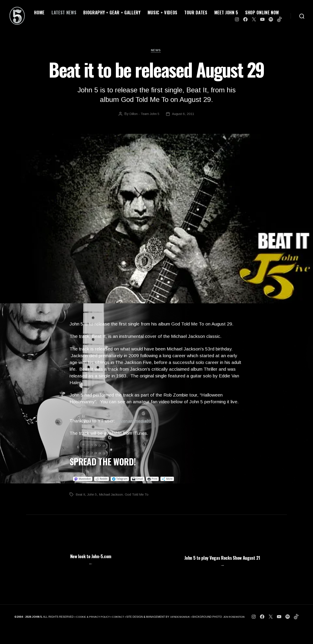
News (156, 51)
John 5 (93, 495)
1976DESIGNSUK (180, 632)
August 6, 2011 (184, 115)
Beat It (81, 495)
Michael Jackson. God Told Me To (126, 495)
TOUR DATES (196, 12)
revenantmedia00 (135, 422)
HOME (39, 12)
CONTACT (117, 632)
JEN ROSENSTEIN (236, 632)
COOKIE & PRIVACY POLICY (91, 632)
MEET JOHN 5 (226, 12)
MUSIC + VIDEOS (162, 12)
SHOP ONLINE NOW (262, 12)
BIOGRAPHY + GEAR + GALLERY (112, 12)
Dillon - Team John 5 (144, 115)
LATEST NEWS (64, 12)
